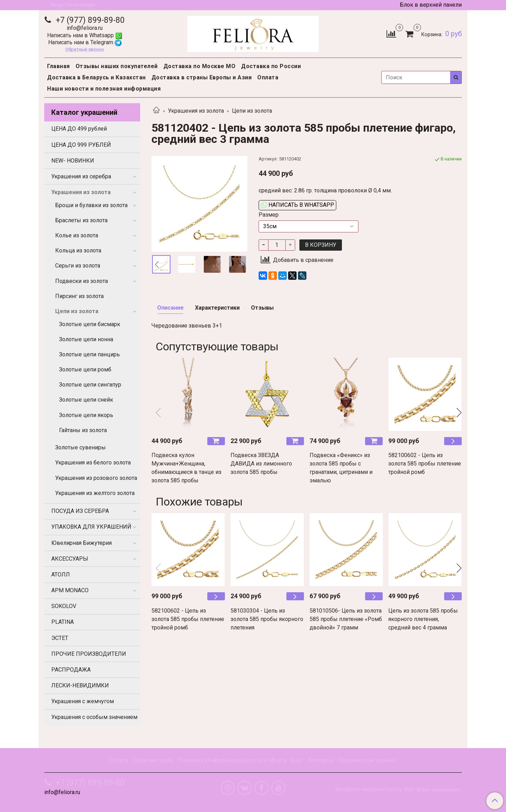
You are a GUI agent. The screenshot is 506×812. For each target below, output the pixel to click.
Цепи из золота (252, 111)
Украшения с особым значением (94, 717)
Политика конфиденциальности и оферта (232, 760)
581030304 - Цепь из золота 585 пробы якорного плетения (267, 619)
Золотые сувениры (80, 447)
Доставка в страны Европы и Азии (202, 77)
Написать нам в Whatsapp (85, 35)
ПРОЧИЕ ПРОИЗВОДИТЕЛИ (89, 654)
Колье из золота (77, 235)
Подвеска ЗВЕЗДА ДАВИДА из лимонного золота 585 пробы (261, 464)
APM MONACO (70, 590)
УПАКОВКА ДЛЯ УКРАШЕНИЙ (91, 527)
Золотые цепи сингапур (90, 385)
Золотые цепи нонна (86, 339)
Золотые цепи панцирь (89, 354)
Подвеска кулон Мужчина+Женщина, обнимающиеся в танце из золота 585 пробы (186, 468)
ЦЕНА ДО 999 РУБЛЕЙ (81, 145)
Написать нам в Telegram (85, 42)
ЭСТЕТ (60, 638)
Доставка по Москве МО (200, 66)
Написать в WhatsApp (297, 205)
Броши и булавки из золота (91, 205)
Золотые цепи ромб (85, 369)
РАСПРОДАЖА (71, 670)
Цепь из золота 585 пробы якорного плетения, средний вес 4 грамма (423, 619)
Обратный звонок (85, 50)
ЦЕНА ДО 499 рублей (79, 129)
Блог (297, 760)
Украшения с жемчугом (83, 701)
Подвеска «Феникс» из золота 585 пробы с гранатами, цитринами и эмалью (341, 468)
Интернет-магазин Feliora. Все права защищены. (398, 790)
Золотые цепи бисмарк (90, 324)
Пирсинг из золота (79, 296)
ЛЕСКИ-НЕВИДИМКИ (80, 685)
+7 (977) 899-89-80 (89, 20)
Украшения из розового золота (96, 478)
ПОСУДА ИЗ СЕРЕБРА (80, 511)
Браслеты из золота (81, 220)
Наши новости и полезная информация (104, 89)
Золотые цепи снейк (86, 400)
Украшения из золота (196, 111)
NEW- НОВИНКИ (73, 161)
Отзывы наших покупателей (117, 66)
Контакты (321, 760)
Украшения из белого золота (93, 463)
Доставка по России (271, 66)
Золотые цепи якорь (86, 415)
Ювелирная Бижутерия (82, 543)
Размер (269, 215)
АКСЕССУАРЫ (70, 559)
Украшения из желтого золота (95, 493)
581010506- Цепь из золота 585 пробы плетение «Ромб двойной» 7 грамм (346, 619)
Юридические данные (367, 760)
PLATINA (63, 622)
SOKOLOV (64, 606)
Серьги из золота (78, 266)
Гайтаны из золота (83, 430)
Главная (59, 66)
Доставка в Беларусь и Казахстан (96, 77)
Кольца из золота (78, 250)
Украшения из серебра (81, 176)
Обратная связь (153, 760)
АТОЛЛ (61, 575)
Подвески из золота (82, 281)
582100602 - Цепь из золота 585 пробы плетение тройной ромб (425, 464)
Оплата (268, 77)
